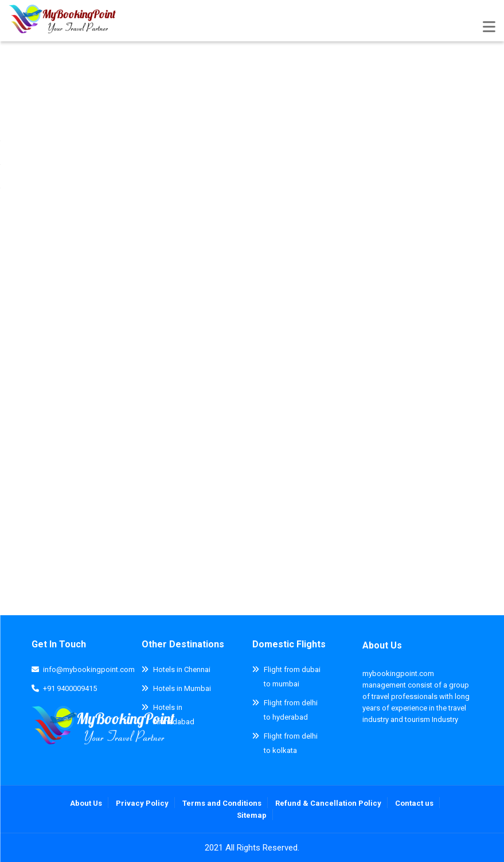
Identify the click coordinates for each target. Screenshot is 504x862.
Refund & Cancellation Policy (328, 803)
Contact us (414, 803)
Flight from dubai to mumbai (292, 677)
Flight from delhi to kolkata (291, 743)
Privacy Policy (142, 803)
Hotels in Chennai (182, 669)
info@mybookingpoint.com (89, 669)
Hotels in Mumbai (182, 688)
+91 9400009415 (70, 688)
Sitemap (252, 815)
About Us (382, 645)
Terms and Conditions (222, 803)
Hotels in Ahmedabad (174, 715)
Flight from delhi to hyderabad (291, 710)
